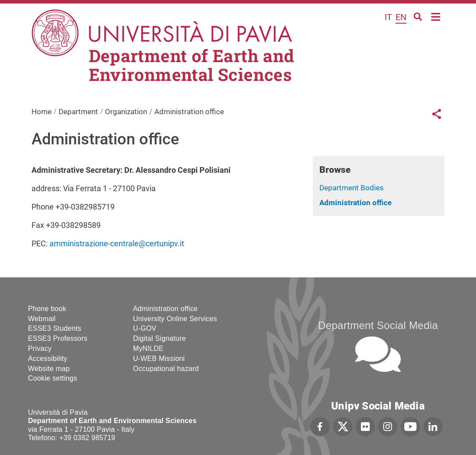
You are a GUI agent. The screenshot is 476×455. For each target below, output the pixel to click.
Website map (49, 369)
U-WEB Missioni (159, 359)
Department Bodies (352, 188)
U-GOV (145, 328)
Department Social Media (378, 325)
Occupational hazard (166, 369)
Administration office (355, 203)
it (388, 17)
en (401, 17)
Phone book (47, 309)
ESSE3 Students (55, 328)
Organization (126, 112)
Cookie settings (52, 378)
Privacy (40, 348)
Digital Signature (159, 338)
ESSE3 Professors (58, 338)
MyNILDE (148, 348)
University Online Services (175, 319)
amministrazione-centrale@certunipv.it (117, 243)
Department (78, 112)
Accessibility (48, 359)
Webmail (42, 319)
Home (436, 16)
